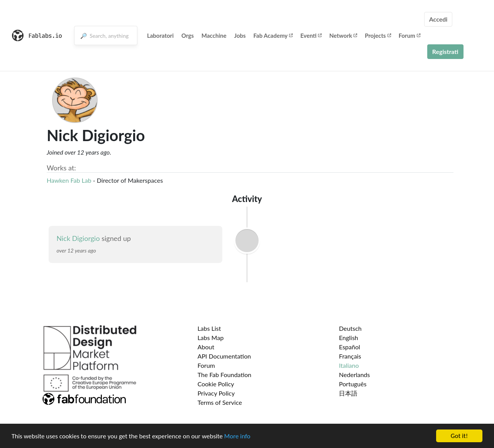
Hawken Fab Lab (70, 180)
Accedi (438, 19)
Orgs (188, 35)
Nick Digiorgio (79, 238)
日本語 (348, 393)
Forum (409, 35)
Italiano (349, 365)
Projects (378, 35)
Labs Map (211, 338)
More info (237, 441)
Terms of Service (220, 402)
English (349, 338)
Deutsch (350, 328)
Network (343, 35)
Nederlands (354, 375)
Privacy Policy (216, 393)
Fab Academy (273, 35)
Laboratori (160, 35)
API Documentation (224, 356)
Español (349, 347)
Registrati (445, 51)
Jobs (240, 35)
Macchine (214, 35)
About (206, 347)
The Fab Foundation (225, 375)
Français (350, 356)
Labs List (209, 328)
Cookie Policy (216, 384)
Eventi (311, 35)
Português (353, 384)
